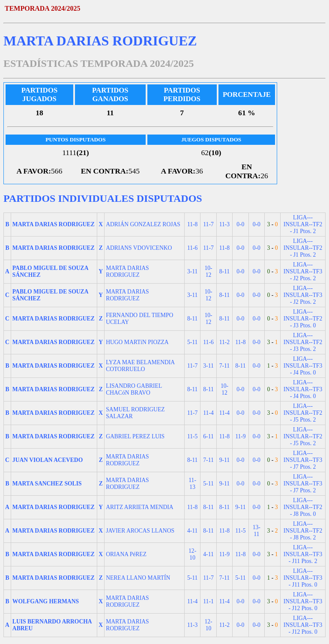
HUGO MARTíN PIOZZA (137, 342)
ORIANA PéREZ (126, 554)
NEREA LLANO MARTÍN (138, 578)
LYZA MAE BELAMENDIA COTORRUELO (140, 366)
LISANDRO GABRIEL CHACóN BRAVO (134, 389)
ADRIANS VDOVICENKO (139, 248)
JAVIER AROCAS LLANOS (140, 531)
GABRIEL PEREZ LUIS (135, 436)
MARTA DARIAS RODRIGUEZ (127, 271)
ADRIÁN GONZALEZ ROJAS (143, 224)
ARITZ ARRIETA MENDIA (140, 507)
